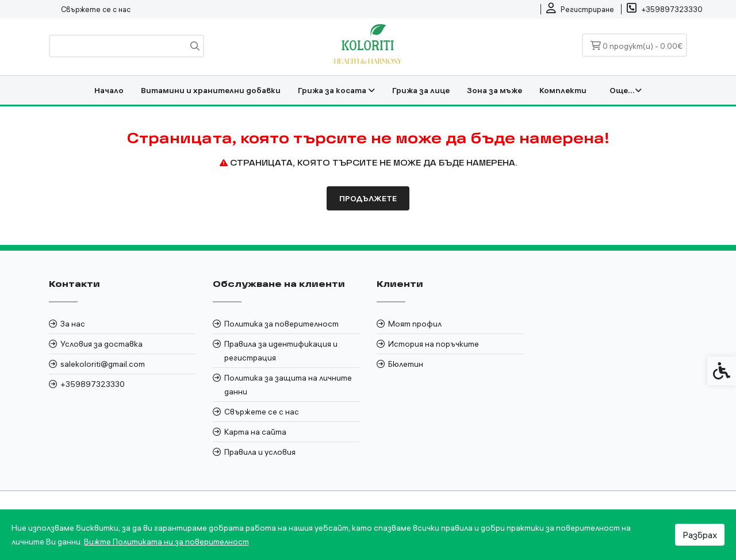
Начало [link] (109, 90)
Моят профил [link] (415, 324)
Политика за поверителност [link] (281, 324)
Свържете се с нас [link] (96, 9)
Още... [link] (626, 90)
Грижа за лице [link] (421, 90)
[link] (580, 9)
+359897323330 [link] (93, 384)
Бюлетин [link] (406, 364)
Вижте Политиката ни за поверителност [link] (166, 542)
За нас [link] (73, 324)
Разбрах (700, 535)
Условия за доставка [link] (101, 344)
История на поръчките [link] (434, 344)
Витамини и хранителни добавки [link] (211, 90)
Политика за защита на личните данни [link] (288, 385)
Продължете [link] (368, 198)
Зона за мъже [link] (494, 90)
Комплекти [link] (563, 90)
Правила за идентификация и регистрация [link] (281, 351)
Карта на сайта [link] (255, 432)
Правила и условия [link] (260, 452)
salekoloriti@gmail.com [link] (103, 364)
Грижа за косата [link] (336, 90)
